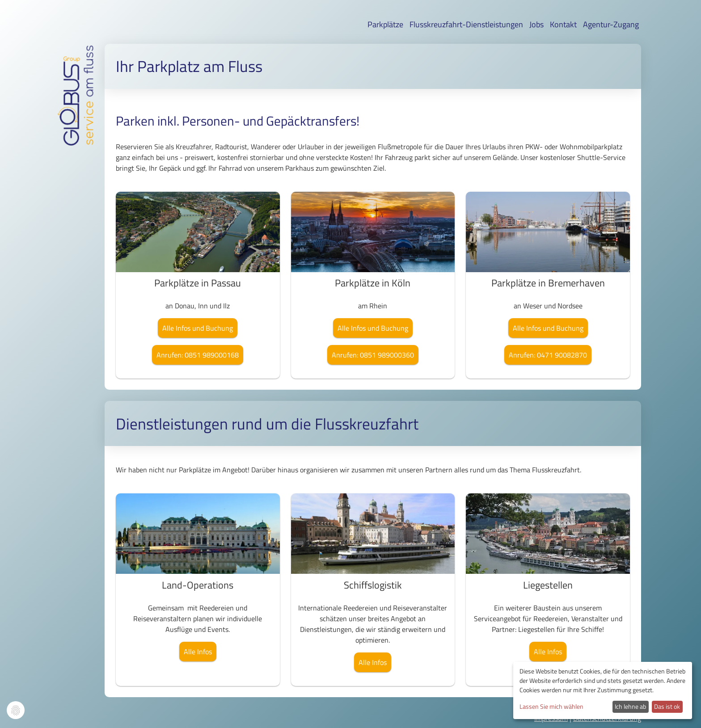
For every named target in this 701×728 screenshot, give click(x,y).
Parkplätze (385, 24)
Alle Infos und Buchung (198, 328)
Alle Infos (198, 652)
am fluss (89, 71)
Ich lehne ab (630, 706)
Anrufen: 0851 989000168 (198, 355)
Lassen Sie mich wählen (551, 706)
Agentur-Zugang (611, 24)
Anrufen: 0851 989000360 (373, 355)
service (89, 123)
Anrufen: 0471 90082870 (548, 355)
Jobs (536, 24)
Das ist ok (667, 706)
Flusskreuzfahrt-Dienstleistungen (466, 24)
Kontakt (563, 24)
